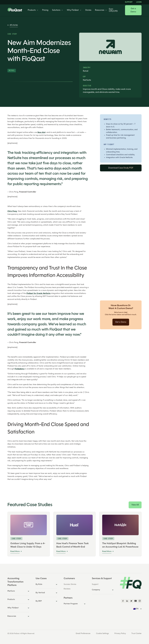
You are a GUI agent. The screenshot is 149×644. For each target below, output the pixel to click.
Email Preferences (83, 634)
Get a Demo (133, 10)
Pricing (45, 10)
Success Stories (70, 584)
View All (135, 505)
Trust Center (136, 634)
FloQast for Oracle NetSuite (38, 293)
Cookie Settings (102, 634)
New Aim (41, 132)
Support (129, 2)
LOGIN (139, 2)
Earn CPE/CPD (113, 10)
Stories (88, 10)
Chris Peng (12, 211)
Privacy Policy (120, 634)
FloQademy (19, 369)
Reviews (67, 589)
